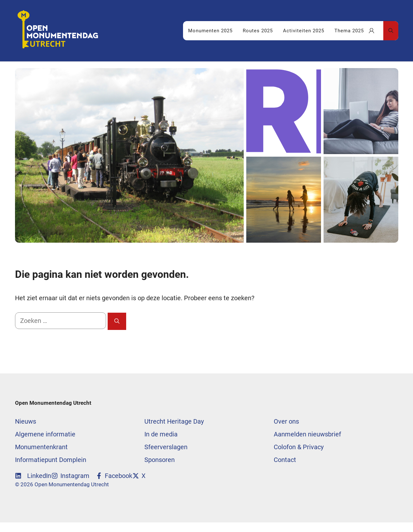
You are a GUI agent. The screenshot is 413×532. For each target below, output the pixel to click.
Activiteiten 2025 (304, 31)
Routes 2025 (258, 31)
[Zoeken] (117, 321)
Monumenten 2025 (210, 31)
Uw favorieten (376, 31)
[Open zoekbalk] (391, 31)
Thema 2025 (349, 31)
